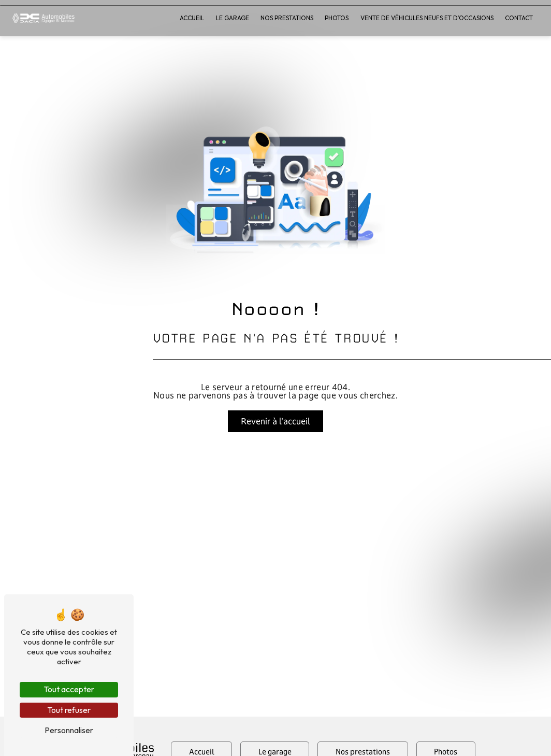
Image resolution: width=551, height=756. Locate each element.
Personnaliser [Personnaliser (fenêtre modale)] (69, 730)
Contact (519, 18)
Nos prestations (287, 18)
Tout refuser (69, 710)
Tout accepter (69, 689)
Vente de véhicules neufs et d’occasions (427, 18)
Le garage (233, 18)
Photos (337, 18)
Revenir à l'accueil (275, 421)
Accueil (192, 18)
